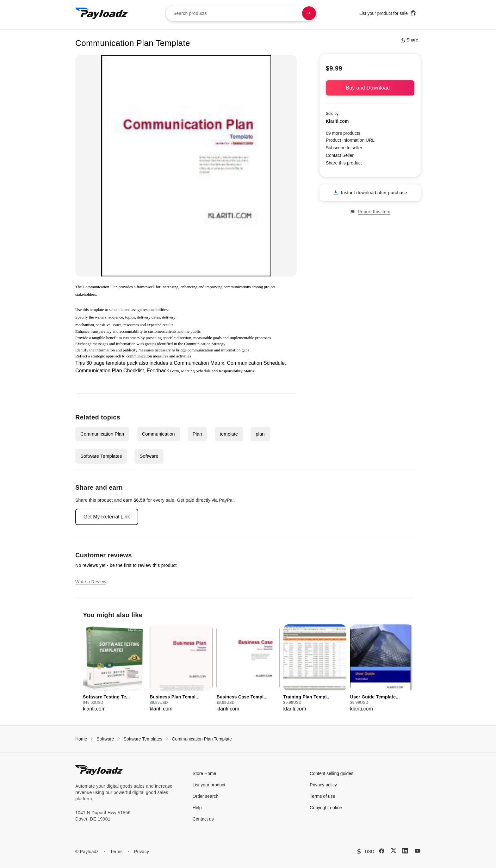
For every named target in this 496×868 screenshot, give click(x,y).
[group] (114, 669)
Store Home (205, 773)
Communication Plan (102, 434)
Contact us (203, 819)
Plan (197, 434)
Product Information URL (350, 140)
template (229, 434)
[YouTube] (418, 851)
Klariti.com (337, 121)
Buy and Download (370, 88)
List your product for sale (388, 13)
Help (197, 808)
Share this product (344, 163)
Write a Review (91, 582)
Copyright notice (326, 808)
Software (149, 456)
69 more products (343, 133)
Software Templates (101, 456)
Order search (206, 796)
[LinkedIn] (405, 851)
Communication (158, 434)
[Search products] (309, 13)
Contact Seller (340, 155)
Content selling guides (332, 773)
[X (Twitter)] (394, 850)
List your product (209, 785)
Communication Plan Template (202, 739)
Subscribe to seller (344, 148)
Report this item (370, 212)
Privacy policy (323, 785)
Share (409, 40)
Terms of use (322, 796)
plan (260, 434)
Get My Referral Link (107, 517)
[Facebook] (382, 851)
